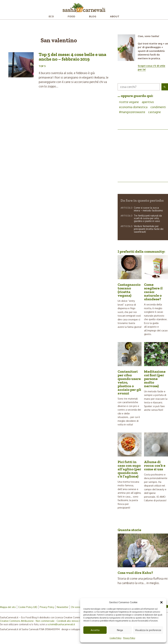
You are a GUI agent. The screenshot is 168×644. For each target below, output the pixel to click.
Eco (51, 16)
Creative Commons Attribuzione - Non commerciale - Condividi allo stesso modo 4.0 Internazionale (53, 621)
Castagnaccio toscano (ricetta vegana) (129, 290)
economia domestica (133, 107)
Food (72, 16)
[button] (161, 602)
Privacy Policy (129, 638)
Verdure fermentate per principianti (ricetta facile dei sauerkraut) (149, 229)
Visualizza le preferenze (148, 630)
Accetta (95, 630)
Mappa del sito (8, 607)
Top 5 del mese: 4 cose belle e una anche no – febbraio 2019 (73, 57)
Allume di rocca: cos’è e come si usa (155, 465)
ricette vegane (129, 102)
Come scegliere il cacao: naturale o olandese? (153, 292)
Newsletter (63, 607)
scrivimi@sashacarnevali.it (61, 624)
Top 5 (42, 66)
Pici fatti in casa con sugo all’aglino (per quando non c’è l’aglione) (129, 469)
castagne (154, 112)
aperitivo (148, 102)
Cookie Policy (115, 638)
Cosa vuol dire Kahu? (135, 573)
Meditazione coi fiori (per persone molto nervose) (155, 379)
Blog (93, 16)
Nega (120, 630)
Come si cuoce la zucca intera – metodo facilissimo (148, 209)
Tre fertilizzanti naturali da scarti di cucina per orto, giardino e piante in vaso (148, 218)
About (115, 16)
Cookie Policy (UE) (28, 607)
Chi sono (76, 607)
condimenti (158, 107)
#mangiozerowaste (132, 112)
